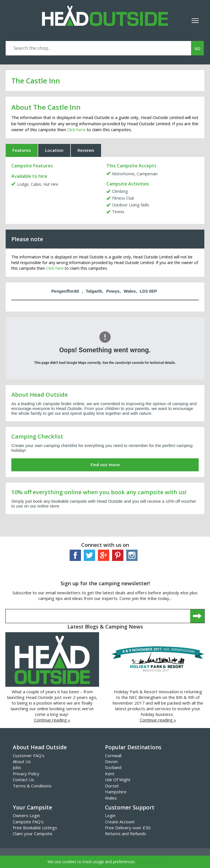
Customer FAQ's (29, 755)
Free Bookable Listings (35, 828)
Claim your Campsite (33, 834)
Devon (111, 761)
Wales (111, 798)
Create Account (120, 822)
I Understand (150, 862)
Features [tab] (22, 150)
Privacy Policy (26, 774)
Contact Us (23, 780)
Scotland (113, 767)
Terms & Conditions (32, 786)
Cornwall (113, 755)
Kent (110, 774)
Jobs (17, 767)
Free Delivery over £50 (128, 828)
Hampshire (116, 792)
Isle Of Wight (118, 780)
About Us (22, 761)
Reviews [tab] (86, 150)
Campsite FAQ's (28, 822)
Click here (76, 129)
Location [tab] (54, 150)
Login (110, 815)
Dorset (112, 786)
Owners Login (26, 815)
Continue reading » (52, 720)
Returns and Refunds (126, 834)
